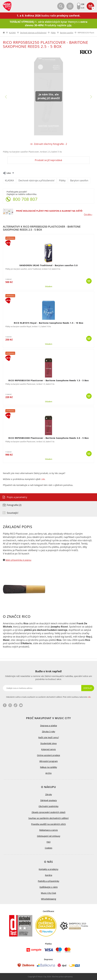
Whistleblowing (49, 899)
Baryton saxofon (67, 33)
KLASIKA (12, 33)
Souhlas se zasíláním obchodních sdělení (48, 818)
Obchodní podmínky (48, 806)
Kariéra (49, 875)
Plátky (53, 33)
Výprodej (10, 238)
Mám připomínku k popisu (18, 560)
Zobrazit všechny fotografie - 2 (50, 144)
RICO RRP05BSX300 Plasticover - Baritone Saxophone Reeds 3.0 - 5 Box (49, 438)
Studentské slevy (48, 743)
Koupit (89, 281)
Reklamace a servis (49, 830)
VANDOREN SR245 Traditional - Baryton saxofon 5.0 (48, 265)
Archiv (48, 773)
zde (43, 479)
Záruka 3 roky (48, 731)
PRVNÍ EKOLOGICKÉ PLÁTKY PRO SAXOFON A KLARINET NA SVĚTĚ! (49, 211)
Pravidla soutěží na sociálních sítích (48, 824)
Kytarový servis (48, 749)
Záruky (49, 794)
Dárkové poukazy (49, 800)
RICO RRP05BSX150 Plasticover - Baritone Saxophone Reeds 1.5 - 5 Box (49, 380)
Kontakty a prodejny (48, 869)
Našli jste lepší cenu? (49, 737)
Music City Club (48, 893)
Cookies (49, 848)
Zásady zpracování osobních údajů (48, 812)
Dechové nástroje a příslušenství (33, 33)
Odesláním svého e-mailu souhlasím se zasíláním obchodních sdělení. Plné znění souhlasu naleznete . (49, 697)
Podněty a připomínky (48, 881)
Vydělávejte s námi (49, 887)
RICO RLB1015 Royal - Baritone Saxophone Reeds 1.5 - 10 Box (49, 323)
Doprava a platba (49, 726)
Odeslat (88, 688)
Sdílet (9, 173)
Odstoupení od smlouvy (49, 836)
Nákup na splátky (48, 767)
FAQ (49, 842)
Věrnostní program (48, 761)
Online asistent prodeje (48, 755)
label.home (4, 33)
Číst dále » (88, 214)
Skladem (49, 287)
